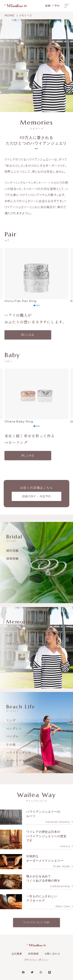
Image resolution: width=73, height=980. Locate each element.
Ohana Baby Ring (36, 396)
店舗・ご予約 (52, 6)
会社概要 (17, 954)
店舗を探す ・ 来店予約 (37, 496)
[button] (34, 305)
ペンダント (14, 728)
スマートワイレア (19, 761)
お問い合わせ (52, 954)
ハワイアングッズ (19, 753)
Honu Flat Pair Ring (36, 275)
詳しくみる (28, 335)
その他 (11, 744)
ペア (9, 635)
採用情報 (33, 954)
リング (11, 720)
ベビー (11, 643)
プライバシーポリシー (36, 960)
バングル (12, 736)
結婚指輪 (12, 558)
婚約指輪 (12, 550)
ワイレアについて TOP (37, 922)
